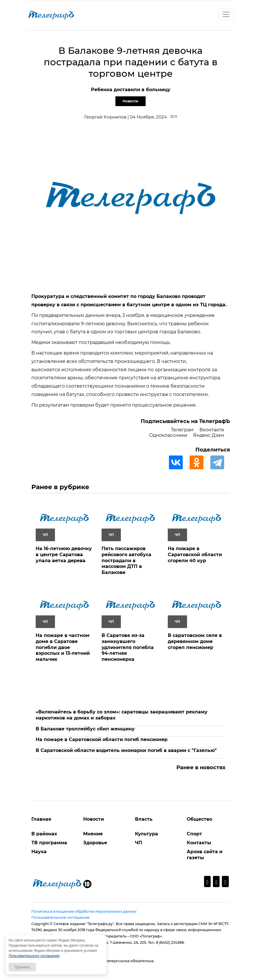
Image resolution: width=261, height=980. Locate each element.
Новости (130, 101)
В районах (44, 834)
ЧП (139, 843)
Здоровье (95, 843)
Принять (22, 967)
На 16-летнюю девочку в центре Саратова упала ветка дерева (64, 555)
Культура (146, 834)
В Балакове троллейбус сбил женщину (85, 729)
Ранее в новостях (201, 767)
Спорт (194, 834)
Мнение (93, 834)
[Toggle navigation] (226, 14)
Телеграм (182, 430)
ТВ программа (49, 843)
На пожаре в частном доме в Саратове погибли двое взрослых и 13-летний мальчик (63, 647)
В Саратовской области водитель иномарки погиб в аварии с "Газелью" (126, 750)
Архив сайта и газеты (205, 855)
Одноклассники (168, 435)
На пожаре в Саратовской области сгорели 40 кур (195, 555)
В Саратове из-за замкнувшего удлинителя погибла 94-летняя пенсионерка (128, 647)
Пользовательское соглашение (61, 917)
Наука (39, 852)
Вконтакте (212, 430)
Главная (41, 819)
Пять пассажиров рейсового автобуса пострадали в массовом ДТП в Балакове (126, 560)
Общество (199, 819)
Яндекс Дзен (209, 435)
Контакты (199, 843)
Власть (144, 819)
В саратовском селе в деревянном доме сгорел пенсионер (195, 641)
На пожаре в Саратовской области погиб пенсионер (102, 739)
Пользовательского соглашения (34, 956)
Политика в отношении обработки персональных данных (84, 911)
